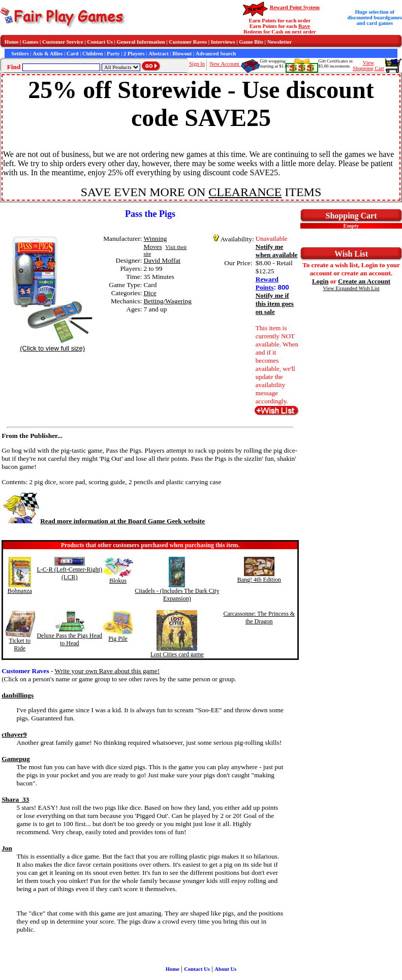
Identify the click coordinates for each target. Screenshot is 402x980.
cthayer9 (14, 734)
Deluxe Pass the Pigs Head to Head (69, 639)
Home (11, 42)
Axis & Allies (48, 54)
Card (73, 54)
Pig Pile (118, 639)
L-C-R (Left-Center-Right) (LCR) (69, 573)
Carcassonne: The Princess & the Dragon (259, 618)
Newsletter (280, 42)
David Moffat (162, 260)
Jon (7, 848)
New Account (225, 64)
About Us (225, 969)
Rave (304, 26)
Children (93, 54)
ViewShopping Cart (368, 66)
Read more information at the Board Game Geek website (103, 521)
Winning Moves (155, 243)
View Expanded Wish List (351, 288)
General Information (141, 42)
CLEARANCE (245, 192)
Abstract (159, 54)
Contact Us (100, 42)
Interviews (223, 42)
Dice (150, 293)
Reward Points (267, 283)
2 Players (134, 54)
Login (320, 281)
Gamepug (16, 759)
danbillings (18, 695)
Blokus (118, 581)
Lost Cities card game (177, 654)
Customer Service (63, 42)
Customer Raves (188, 42)
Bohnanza (20, 591)
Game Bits (251, 42)
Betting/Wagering (167, 301)
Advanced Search (216, 54)
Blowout (182, 54)
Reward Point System (295, 7)
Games (30, 42)
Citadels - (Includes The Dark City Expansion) (177, 595)
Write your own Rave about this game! (107, 671)
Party (113, 54)
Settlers (20, 54)
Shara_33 (15, 799)
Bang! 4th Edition (259, 580)
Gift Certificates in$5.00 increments (335, 64)
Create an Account (364, 281)
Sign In (197, 64)
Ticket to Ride (20, 644)
